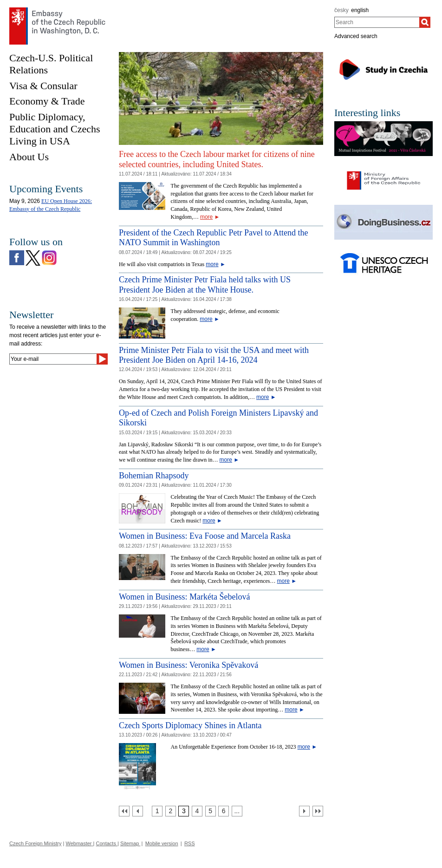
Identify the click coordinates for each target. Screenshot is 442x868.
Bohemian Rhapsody (154, 476)
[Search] (425, 22)
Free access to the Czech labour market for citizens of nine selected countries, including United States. (217, 159)
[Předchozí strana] (138, 811)
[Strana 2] (171, 811)
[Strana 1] (157, 811)
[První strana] (124, 811)
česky (341, 10)
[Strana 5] (211, 811)
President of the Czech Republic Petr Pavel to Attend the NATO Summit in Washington (213, 238)
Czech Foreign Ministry (35, 843)
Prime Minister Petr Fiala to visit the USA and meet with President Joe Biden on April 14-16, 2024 (214, 355)
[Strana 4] (197, 811)
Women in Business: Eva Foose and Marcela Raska (205, 536)
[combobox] (377, 22)
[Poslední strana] (318, 811)
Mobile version (162, 843)
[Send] (102, 359)
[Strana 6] (224, 811)
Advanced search (356, 36)
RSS (190, 843)
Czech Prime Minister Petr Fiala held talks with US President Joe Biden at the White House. (205, 285)
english (360, 10)
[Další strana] (304, 811)
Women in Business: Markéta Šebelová (185, 597)
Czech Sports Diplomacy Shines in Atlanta (190, 725)
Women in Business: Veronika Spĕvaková (188, 665)
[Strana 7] (237, 811)
